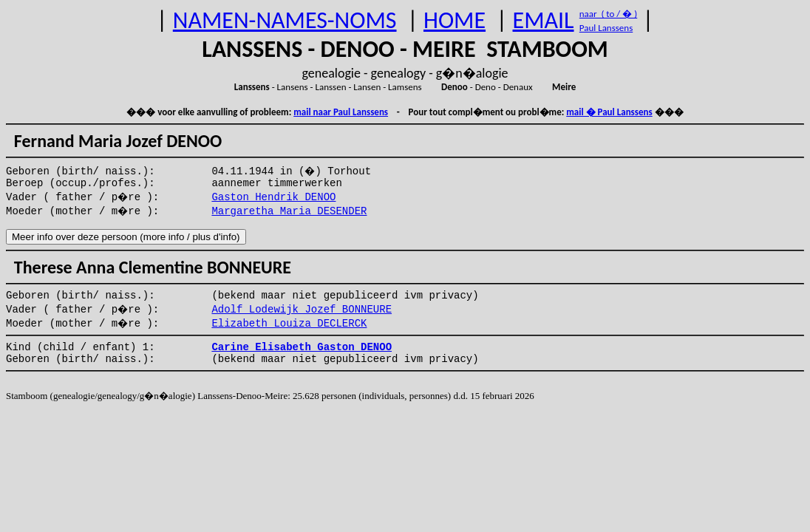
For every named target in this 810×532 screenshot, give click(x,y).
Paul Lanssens (606, 28)
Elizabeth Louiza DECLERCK (289, 324)
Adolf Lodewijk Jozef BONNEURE (302, 310)
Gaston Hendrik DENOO (273, 197)
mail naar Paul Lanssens (341, 112)
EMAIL (544, 20)
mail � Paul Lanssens (609, 112)
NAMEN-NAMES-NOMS (285, 20)
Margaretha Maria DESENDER (289, 211)
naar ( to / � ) (608, 14)
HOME (455, 20)
